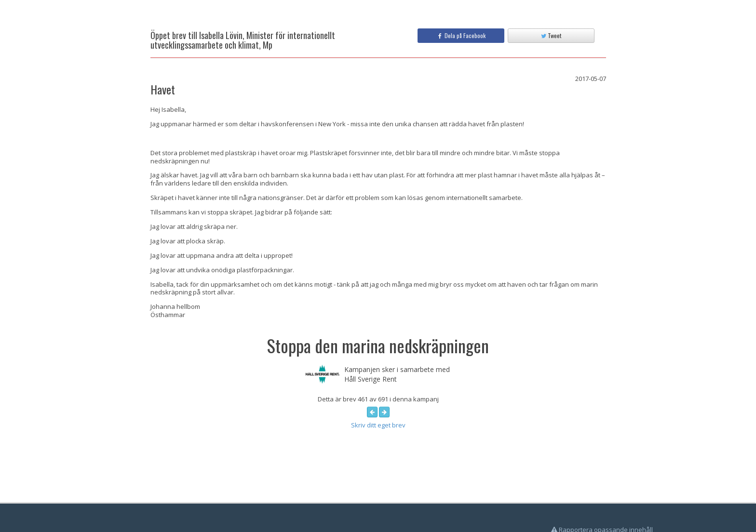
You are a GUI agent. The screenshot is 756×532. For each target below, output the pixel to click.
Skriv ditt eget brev (378, 425)
